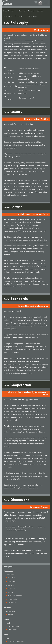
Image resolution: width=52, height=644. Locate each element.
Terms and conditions (14, 596)
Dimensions (32, 16)
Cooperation (20, 16)
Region (9, 567)
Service (40, 11)
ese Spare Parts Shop (15, 641)
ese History (11, 581)
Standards (8, 16)
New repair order (13, 626)
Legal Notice (11, 603)
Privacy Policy (12, 599)
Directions (11, 589)
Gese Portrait (9, 11)
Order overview (12, 630)
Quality (31, 11)
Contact (10, 592)
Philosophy (21, 11)
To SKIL (10, 614)
